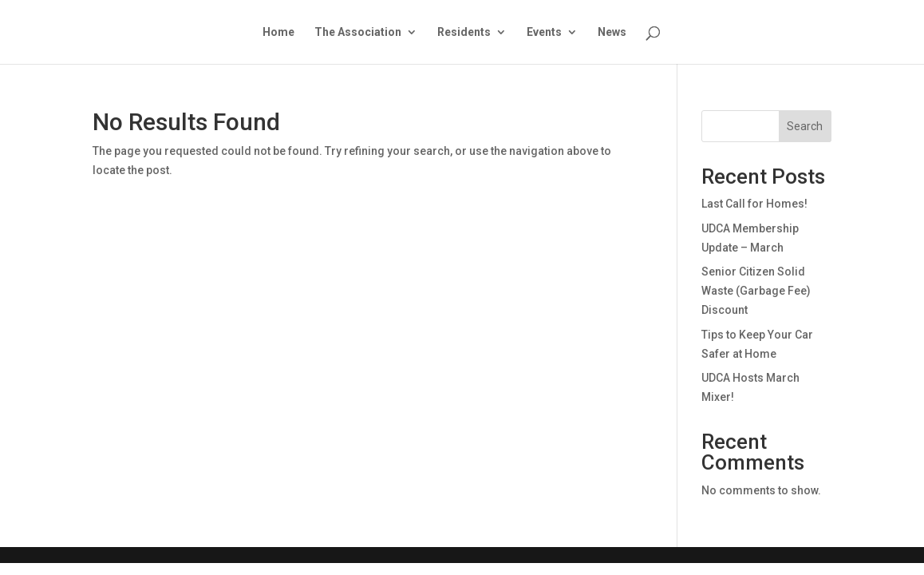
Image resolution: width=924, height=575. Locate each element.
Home (278, 32)
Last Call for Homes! (754, 204)
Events (544, 32)
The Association (358, 32)
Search (805, 126)
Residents (464, 32)
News (612, 32)
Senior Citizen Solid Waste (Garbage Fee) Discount (756, 291)
